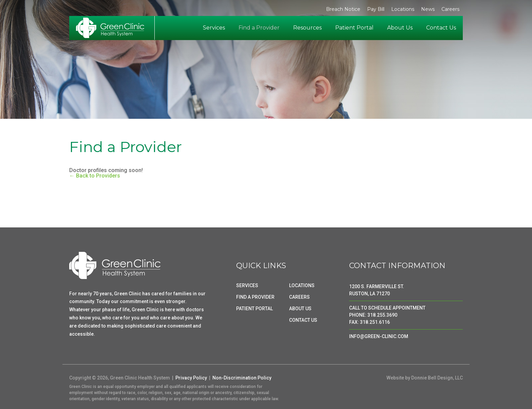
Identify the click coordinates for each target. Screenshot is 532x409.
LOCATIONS (302, 285)
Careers (450, 9)
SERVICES (247, 285)
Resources (307, 28)
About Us (400, 28)
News (428, 9)
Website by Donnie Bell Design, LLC (425, 378)
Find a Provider (259, 28)
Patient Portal (354, 28)
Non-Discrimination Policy (242, 378)
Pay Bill (376, 9)
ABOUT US (300, 309)
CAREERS (299, 297)
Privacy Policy (191, 378)
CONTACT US (303, 320)
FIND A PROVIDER (255, 297)
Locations (403, 9)
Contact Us (441, 28)
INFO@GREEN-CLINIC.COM (379, 336)
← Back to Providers (95, 176)
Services (214, 28)
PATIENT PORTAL (254, 309)
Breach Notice (343, 9)
